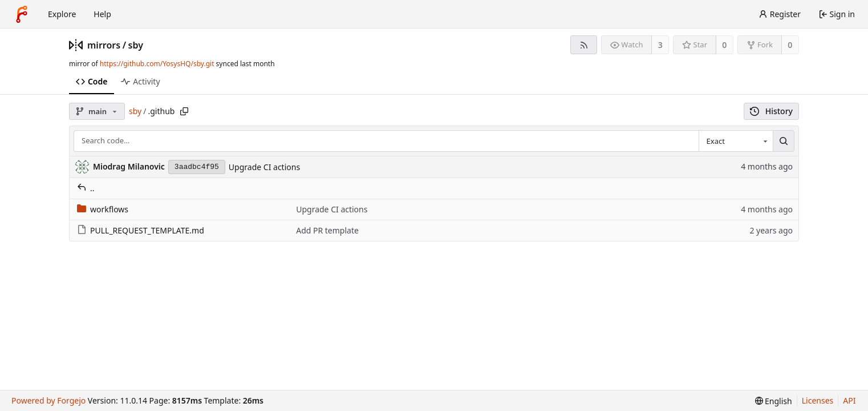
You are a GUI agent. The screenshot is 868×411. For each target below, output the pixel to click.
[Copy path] (184, 111)
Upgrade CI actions (264, 167)
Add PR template (327, 230)
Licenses (818, 400)
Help (102, 14)
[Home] (22, 14)
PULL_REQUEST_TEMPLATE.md (141, 230)
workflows (103, 209)
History (771, 111)
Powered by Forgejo (48, 400)
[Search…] (784, 141)
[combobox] (736, 141)
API (849, 400)
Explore (62, 14)
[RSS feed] (584, 45)
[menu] (774, 401)
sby (136, 45)
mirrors (104, 45)
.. (86, 188)
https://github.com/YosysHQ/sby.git (157, 64)
